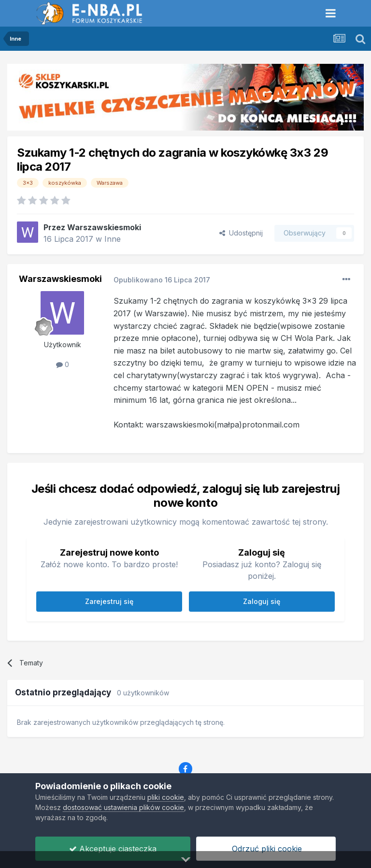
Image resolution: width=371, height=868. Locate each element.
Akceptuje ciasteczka (113, 849)
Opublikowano (162, 280)
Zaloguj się (262, 601)
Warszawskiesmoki (104, 227)
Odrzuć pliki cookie (266, 849)
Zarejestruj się (109, 601)
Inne (113, 239)
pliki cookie (166, 797)
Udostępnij (241, 233)
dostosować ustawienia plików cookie (123, 807)
